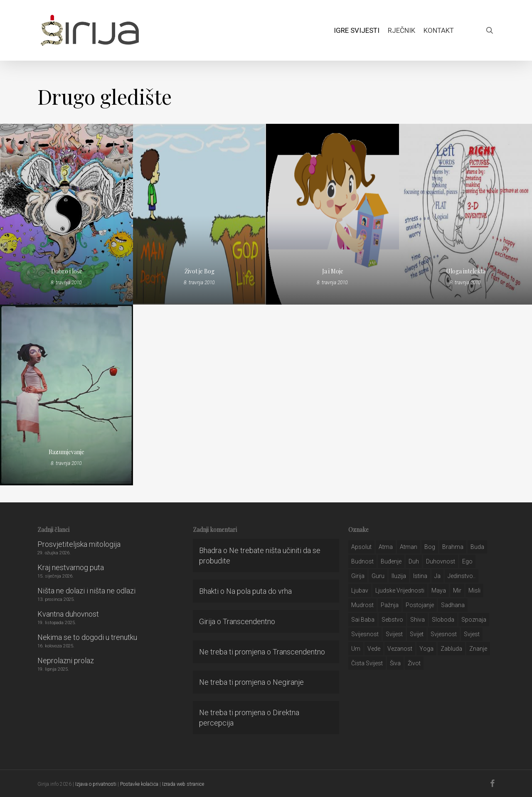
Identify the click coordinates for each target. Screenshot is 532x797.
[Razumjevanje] (66, 395)
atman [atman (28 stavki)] (409, 547)
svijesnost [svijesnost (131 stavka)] (365, 634)
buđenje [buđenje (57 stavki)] (391, 561)
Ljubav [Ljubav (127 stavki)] (360, 590)
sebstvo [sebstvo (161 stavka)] (392, 620)
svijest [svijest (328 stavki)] (394, 634)
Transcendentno (249, 621)
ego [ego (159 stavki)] (467, 561)
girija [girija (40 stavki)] (358, 576)
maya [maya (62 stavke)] (439, 590)
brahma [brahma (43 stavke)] (453, 547)
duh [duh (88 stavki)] (414, 561)
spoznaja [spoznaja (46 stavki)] (474, 620)
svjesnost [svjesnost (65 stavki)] (444, 634)
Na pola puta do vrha (259, 591)
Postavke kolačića (139, 784)
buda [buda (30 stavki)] (477, 547)
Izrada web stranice (183, 784)
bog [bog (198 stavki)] (430, 547)
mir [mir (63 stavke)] (457, 590)
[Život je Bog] (199, 214)
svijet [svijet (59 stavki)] (417, 634)
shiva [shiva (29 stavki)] (417, 620)
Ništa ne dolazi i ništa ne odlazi (86, 591)
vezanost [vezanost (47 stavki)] (400, 649)
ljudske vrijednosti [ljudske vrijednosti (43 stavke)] (400, 590)
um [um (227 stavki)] (356, 649)
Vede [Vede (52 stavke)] (374, 649)
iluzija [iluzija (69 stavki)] (399, 576)
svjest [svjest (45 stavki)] (472, 634)
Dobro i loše (67, 271)
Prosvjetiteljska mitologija (79, 544)
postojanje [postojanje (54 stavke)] (420, 605)
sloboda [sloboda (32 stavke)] (443, 620)
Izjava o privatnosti (96, 784)
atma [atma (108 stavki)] (386, 547)
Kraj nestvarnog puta (71, 567)
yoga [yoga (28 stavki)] (426, 649)
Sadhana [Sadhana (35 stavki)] (453, 605)
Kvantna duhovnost (68, 614)
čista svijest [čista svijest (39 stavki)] (367, 663)
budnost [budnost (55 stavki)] (362, 561)
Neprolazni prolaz (66, 660)
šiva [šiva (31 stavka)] (395, 663)
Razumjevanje (66, 452)
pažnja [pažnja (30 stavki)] (390, 605)
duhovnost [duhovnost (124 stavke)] (441, 561)
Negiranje (288, 682)
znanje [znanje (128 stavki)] (478, 649)
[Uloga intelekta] (465, 214)
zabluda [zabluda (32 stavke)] (451, 649)
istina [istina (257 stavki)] (420, 576)
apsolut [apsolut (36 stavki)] (361, 547)
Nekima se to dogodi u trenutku (87, 637)
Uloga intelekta (466, 271)
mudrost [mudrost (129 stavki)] (362, 605)
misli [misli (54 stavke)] (474, 590)
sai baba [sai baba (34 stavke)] (363, 620)
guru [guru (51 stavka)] (378, 576)
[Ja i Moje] (332, 214)
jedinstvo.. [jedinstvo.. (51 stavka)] (462, 576)
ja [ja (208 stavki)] (437, 576)
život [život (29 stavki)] (414, 663)
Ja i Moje (333, 271)
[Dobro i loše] (66, 214)
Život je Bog (199, 271)
